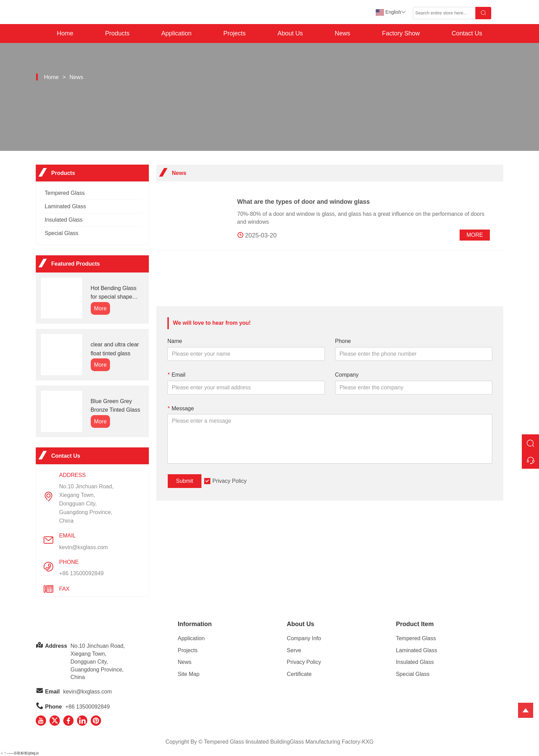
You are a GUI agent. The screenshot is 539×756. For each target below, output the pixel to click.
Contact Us (467, 33)
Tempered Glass (65, 193)
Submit (185, 481)
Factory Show (401, 33)
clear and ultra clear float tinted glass (115, 349)
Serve (294, 650)
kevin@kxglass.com (84, 547)
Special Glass (62, 233)
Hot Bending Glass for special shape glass (114, 293)
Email (176, 375)
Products (117, 33)
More (475, 235)
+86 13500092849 (81, 573)
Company (347, 375)
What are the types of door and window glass (304, 202)
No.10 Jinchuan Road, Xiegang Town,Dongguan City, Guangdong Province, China (86, 504)
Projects (235, 33)
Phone (343, 341)
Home (65, 33)
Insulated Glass (64, 220)
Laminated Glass (65, 206)
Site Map (189, 674)
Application (176, 33)
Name (175, 341)
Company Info (304, 638)
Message (181, 408)
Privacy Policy (230, 481)
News (343, 33)
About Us (290, 33)
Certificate (299, 674)
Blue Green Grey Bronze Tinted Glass (115, 406)
